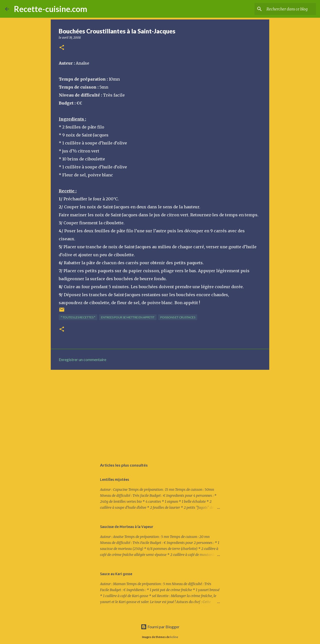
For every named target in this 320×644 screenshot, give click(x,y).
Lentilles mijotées (114, 480)
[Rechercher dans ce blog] (290, 9)
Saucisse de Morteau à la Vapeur (127, 527)
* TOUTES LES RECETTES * (78, 317)
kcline (174, 637)
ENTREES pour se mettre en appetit (128, 317)
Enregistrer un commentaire (82, 359)
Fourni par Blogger (160, 627)
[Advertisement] (160, 412)
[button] (62, 48)
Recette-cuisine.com (51, 9)
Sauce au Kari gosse (116, 574)
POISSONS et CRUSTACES (178, 317)
